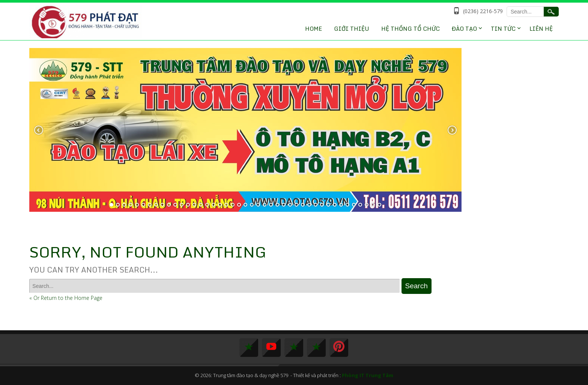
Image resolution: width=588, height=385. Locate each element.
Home (314, 28)
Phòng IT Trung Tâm (368, 375)
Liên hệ (541, 28)
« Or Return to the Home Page (66, 298)
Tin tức (503, 28)
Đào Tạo (464, 28)
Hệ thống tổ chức (411, 28)
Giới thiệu (352, 28)
